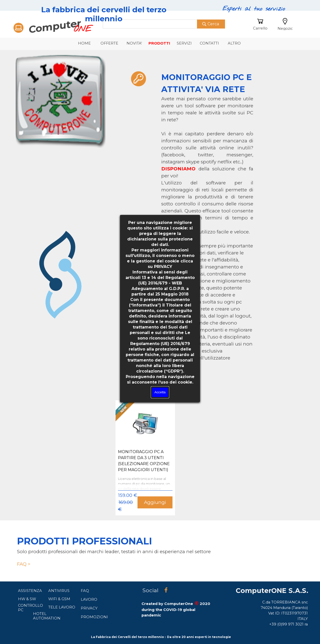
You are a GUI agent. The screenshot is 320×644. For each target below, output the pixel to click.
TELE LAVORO (62, 607)
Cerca (213, 24)
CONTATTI (209, 43)
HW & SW (27, 599)
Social (150, 590)
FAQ (85, 591)
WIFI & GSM (59, 599)
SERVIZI (184, 43)
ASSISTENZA (30, 591)
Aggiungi (155, 502)
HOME (84, 43)
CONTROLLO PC (30, 608)
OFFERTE (109, 43)
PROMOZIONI (94, 617)
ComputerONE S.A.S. (272, 591)
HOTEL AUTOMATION (47, 616)
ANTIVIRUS (59, 591)
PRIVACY (89, 608)
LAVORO (89, 599)
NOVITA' (134, 43)
